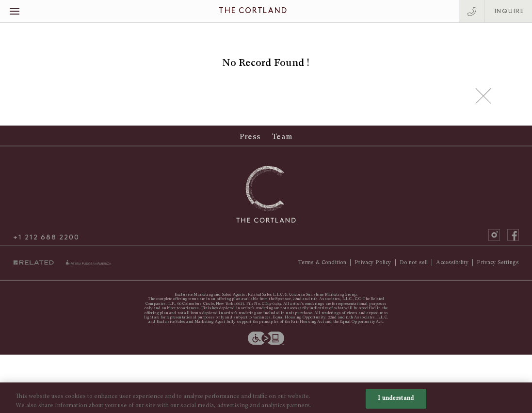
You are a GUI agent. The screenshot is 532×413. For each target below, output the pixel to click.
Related (36, 267)
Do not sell (414, 266)
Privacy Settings (498, 266)
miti (88, 267)
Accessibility (452, 266)
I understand (396, 403)
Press (250, 140)
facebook (513, 238)
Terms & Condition (322, 266)
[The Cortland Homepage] (266, 198)
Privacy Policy (373, 266)
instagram (494, 238)
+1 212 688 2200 (46, 241)
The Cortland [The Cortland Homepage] (253, 11)
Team (282, 140)
